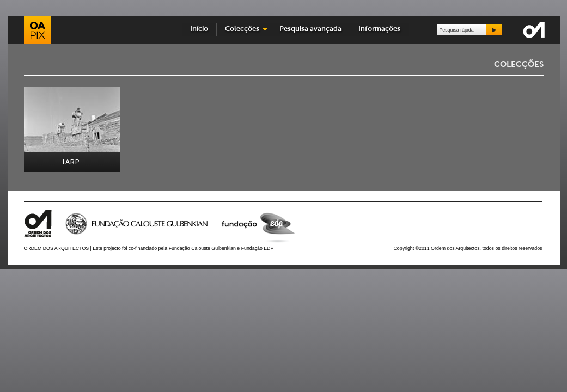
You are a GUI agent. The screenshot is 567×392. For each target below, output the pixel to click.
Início (199, 29)
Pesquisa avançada (310, 29)
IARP (71, 162)
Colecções (242, 29)
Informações (379, 29)
